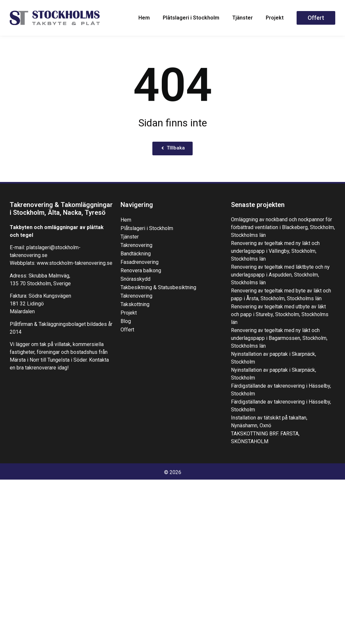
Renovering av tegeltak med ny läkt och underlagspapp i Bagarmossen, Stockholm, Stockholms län (279, 338)
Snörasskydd (135, 279)
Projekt (275, 18)
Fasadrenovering (140, 262)
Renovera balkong (141, 270)
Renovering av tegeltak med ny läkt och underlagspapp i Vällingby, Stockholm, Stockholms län (275, 251)
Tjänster (243, 18)
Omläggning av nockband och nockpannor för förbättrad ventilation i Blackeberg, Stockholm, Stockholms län (283, 227)
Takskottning (135, 304)
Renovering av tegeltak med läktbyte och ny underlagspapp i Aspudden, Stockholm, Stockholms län (280, 275)
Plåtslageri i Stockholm (191, 18)
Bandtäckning (136, 254)
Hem (144, 18)
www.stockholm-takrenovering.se (75, 263)
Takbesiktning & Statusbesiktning (158, 287)
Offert (127, 330)
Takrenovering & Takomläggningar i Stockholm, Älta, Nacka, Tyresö (61, 209)
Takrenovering (136, 245)
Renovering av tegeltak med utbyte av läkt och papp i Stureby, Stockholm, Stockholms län (280, 314)
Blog (126, 321)
